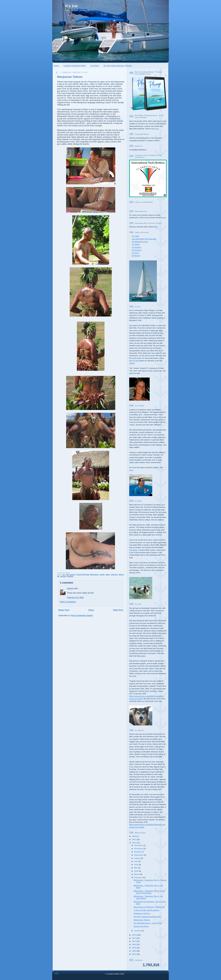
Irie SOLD (95, 66)
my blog (136, 361)
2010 (134, 944)
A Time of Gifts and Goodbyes (146, 910)
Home (56, 66)
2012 (134, 938)
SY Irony (135, 253)
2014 (134, 843)
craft (67, 575)
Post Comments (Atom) (82, 615)
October (138, 852)
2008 (134, 951)
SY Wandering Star (140, 242)
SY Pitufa (136, 244)
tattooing (114, 575)
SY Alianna (136, 247)
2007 (134, 954)
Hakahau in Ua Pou (142, 913)
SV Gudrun (137, 250)
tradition (70, 576)
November (139, 848)
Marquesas (94, 575)
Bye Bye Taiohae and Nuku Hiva (147, 917)
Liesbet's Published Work (75, 66)
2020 (134, 836)
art (64, 575)
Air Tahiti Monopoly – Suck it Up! (148, 923)
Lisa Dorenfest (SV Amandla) (144, 239)
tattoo (108, 575)
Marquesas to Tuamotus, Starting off (149, 907)
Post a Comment (68, 602)
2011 (134, 941)
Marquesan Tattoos (70, 77)
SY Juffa (135, 236)
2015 (134, 839)
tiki (58, 576)
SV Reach (136, 256)
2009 (134, 948)
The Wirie (133, 550)
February (138, 877)
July (136, 861)
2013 (134, 935)
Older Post (118, 610)
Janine (70, 588)
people (102, 575)
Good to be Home (141, 926)
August (138, 858)
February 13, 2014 (75, 597)
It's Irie (71, 6)
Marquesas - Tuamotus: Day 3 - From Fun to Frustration (149, 892)
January (138, 931)
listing (132, 363)
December (139, 845)
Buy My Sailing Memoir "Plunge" (118, 66)
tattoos (121, 575)
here (157, 129)
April (136, 871)
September (139, 855)
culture (73, 575)
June (137, 864)
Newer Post (64, 610)
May (136, 868)
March (137, 874)
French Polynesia (83, 575)
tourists (63, 576)
